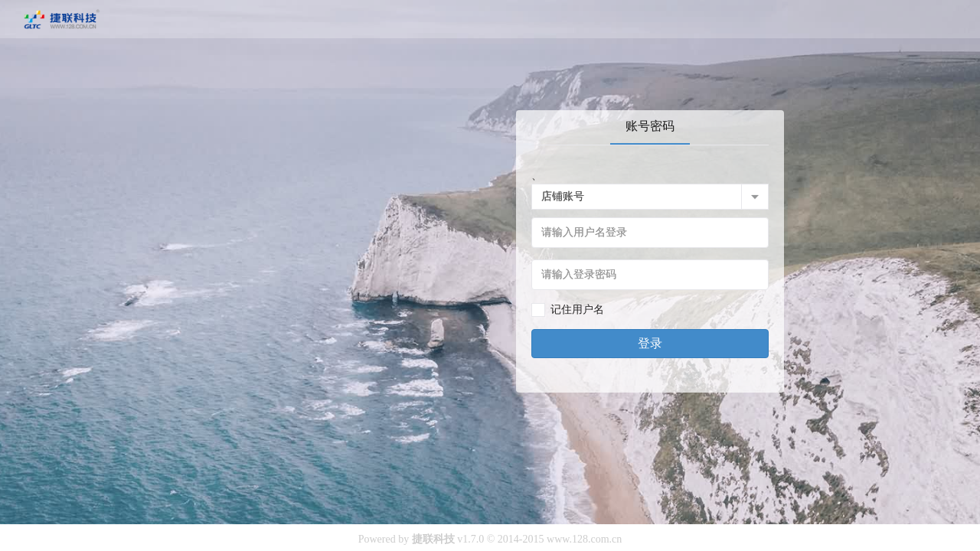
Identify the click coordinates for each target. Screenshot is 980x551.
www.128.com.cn (584, 539)
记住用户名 (577, 310)
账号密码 (650, 126)
